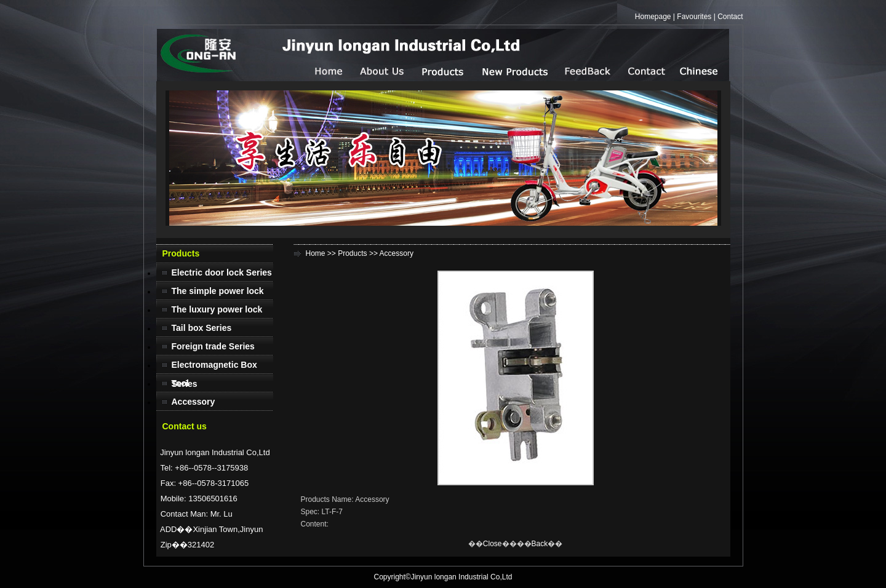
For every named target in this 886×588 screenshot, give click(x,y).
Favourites (694, 17)
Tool (181, 383)
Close (493, 544)
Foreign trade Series (213, 346)
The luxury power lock (217, 309)
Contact (730, 17)
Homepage (653, 17)
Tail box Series (202, 328)
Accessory (194, 402)
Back (540, 544)
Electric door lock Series (222, 272)
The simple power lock (218, 291)
